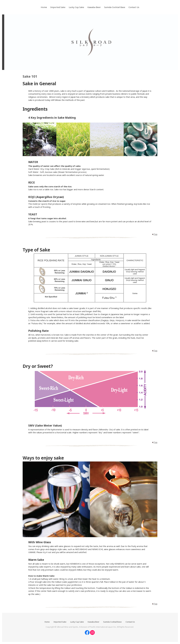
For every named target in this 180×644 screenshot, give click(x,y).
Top (155, 234)
